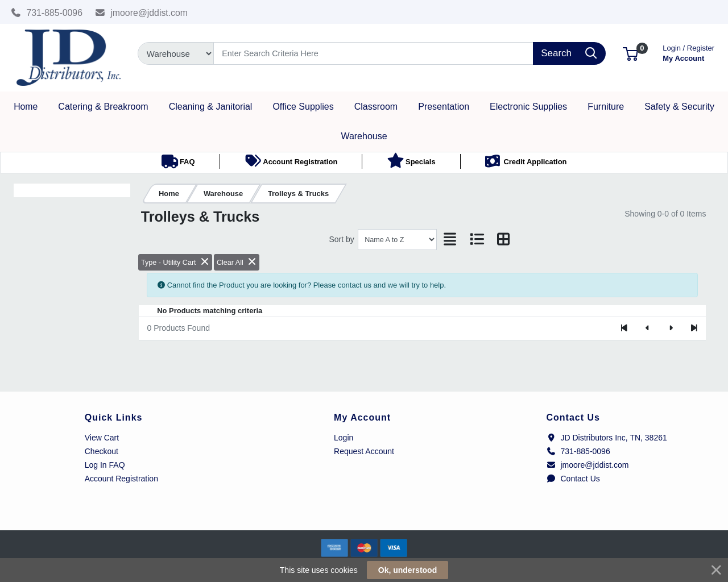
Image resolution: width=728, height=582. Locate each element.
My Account (688, 52)
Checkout (102, 451)
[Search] (373, 53)
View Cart (102, 438)
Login (344, 438)
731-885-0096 (47, 13)
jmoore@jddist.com (142, 13)
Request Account (364, 451)
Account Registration (121, 479)
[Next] (671, 329)
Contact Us (573, 479)
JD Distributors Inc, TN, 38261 (607, 438)
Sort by (341, 239)
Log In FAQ (105, 465)
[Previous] (648, 329)
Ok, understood (408, 570)
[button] (630, 53)
